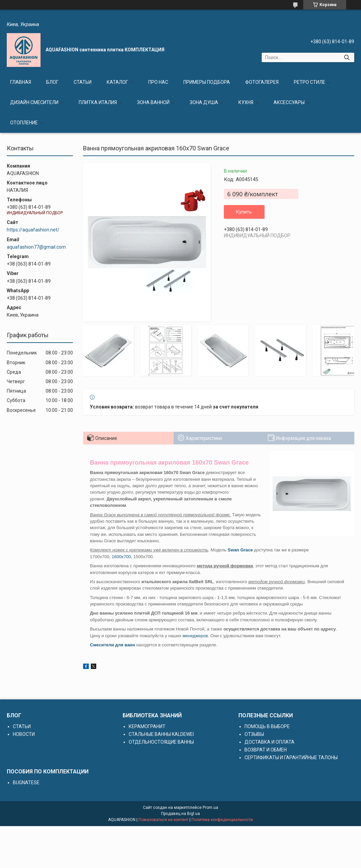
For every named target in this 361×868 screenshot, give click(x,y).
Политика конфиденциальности (222, 820)
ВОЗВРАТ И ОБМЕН (266, 750)
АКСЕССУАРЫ (289, 102)
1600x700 (121, 557)
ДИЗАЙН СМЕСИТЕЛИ (34, 102)
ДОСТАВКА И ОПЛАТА (269, 742)
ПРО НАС (158, 82)
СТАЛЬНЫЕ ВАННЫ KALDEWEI (161, 734)
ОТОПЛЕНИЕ (24, 123)
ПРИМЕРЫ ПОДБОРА (207, 82)
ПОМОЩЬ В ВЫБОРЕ (267, 726)
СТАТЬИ (83, 82)
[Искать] (347, 57)
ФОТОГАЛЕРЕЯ (262, 82)
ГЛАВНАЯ (21, 82)
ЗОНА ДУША (204, 102)
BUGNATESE (26, 783)
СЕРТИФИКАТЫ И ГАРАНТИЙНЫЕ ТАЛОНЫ (291, 758)
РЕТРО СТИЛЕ (310, 82)
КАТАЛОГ (117, 82)
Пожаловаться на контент (163, 820)
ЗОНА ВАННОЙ (153, 102)
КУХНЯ (246, 102)
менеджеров (195, 636)
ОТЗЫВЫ (254, 734)
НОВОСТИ (24, 734)
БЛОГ (52, 82)
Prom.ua (210, 808)
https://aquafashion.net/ (33, 230)
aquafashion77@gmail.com (36, 247)
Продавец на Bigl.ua (180, 814)
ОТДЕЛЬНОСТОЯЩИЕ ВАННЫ (161, 742)
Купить (244, 212)
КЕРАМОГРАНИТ (147, 726)
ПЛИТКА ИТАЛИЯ (98, 102)
